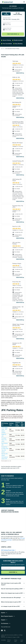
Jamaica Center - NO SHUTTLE (18, 308)
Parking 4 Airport (17, 264)
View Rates (19, 73)
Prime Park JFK (17, 282)
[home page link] (7, 2)
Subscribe (13, 572)
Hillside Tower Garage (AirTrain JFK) (18, 325)
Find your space (13, 34)
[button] (13, 585)
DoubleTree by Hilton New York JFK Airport (18, 122)
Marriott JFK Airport (17, 143)
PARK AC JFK (16, 77)
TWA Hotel (15, 61)
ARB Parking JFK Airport (17, 180)
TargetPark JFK (16, 363)
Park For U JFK (16, 226)
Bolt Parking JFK (17, 102)
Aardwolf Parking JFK (18, 161)
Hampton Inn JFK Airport (17, 344)
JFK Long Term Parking (16, 243)
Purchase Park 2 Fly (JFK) (18, 206)
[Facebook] (2, 630)
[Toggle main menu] (24, 2)
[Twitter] (5, 630)
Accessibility (3, 640)
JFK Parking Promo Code (8, 550)
